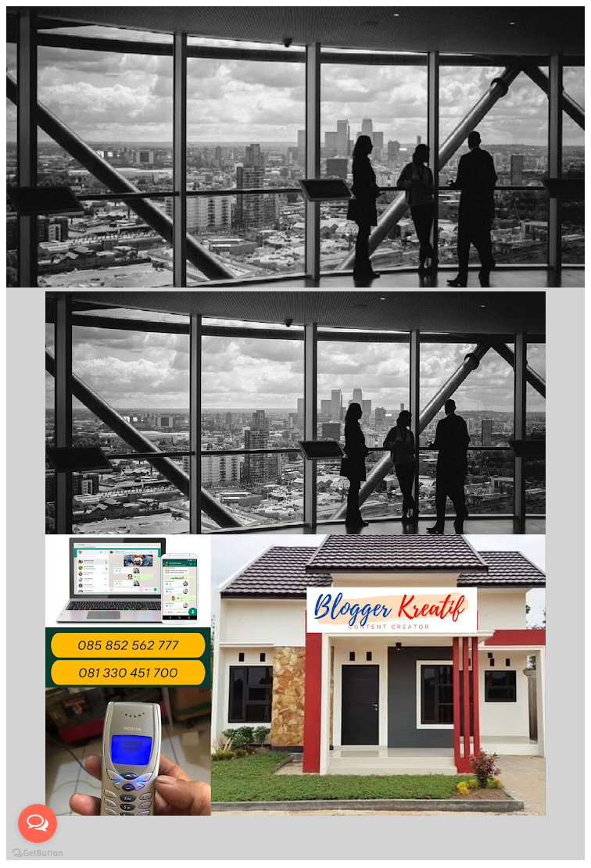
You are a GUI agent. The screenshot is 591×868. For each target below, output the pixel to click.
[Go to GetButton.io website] (38, 853)
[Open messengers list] (38, 823)
